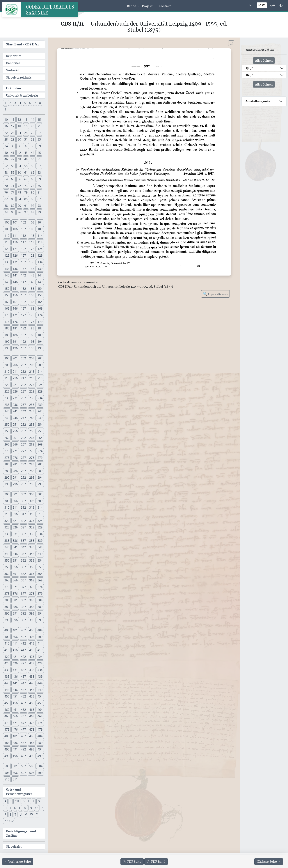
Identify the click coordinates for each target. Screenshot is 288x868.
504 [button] (40, 766)
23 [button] (13, 133)
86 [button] (33, 199)
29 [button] (13, 139)
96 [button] (19, 212)
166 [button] (15, 308)
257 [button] (23, 431)
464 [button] (40, 710)
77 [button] (13, 192)
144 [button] (40, 275)
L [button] (20, 808)
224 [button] (40, 385)
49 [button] (26, 159)
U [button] (21, 814)
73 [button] (26, 186)
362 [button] (23, 574)
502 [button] (23, 766)
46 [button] (6, 159)
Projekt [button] (148, 6)
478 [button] (32, 729)
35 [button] (13, 146)
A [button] (5, 801)
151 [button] (15, 289)
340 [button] (7, 547)
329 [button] (40, 527)
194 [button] (40, 342)
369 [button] (40, 580)
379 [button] (40, 594)
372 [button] (23, 587)
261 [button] (15, 438)
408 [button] (32, 637)
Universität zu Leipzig (22, 95)
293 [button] (32, 478)
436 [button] (15, 677)
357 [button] (23, 567)
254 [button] (40, 425)
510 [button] (7, 779)
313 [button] (32, 507)
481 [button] (15, 736)
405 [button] (7, 637)
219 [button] (40, 378)
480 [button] (7, 736)
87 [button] (39, 199)
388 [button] (32, 607)
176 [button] (15, 322)
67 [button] (26, 179)
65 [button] (13, 179)
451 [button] (15, 696)
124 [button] (40, 249)
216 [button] (15, 378)
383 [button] (32, 600)
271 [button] (15, 451)
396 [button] (15, 620)
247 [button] (23, 418)
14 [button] (33, 120)
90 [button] (19, 206)
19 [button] (26, 126)
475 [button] (7, 729)
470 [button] (7, 723)
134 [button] (40, 262)
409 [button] (40, 637)
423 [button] (32, 657)
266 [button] (15, 444)
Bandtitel (13, 63)
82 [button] (6, 199)
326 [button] (15, 527)
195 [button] (7, 348)
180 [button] (7, 328)
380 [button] (7, 600)
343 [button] (32, 547)
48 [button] (19, 159)
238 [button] (32, 405)
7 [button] (35, 103)
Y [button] (37, 814)
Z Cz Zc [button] (9, 821)
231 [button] (15, 398)
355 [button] (7, 567)
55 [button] (26, 166)
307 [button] (23, 501)
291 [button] (15, 478)
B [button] (10, 801)
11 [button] (13, 120)
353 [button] (32, 560)
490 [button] (7, 749)
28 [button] (6, 139)
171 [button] (15, 315)
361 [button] (15, 574)
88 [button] (6, 206)
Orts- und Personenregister (19, 792)
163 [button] (32, 302)
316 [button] (15, 514)
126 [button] (15, 255)
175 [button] (7, 322)
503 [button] (32, 766)
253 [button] (32, 425)
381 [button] (15, 600)
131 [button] (15, 262)
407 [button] (23, 637)
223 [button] (32, 385)
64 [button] (6, 179)
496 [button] (15, 756)
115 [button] (7, 242)
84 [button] (19, 199)
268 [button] (32, 444)
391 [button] (15, 613)
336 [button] (15, 541)
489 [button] (40, 743)
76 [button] (6, 192)
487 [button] (23, 743)
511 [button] (15, 779)
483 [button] (32, 736)
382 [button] (23, 600)
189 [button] (40, 335)
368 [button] (32, 580)
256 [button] (15, 431)
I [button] (10, 808)
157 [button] (23, 295)
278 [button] (32, 458)
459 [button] (40, 703)
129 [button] (40, 255)
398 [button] (32, 620)
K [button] (15, 808)
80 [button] (33, 192)
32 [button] (33, 139)
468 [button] (32, 716)
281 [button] (15, 464)
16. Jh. (250, 75)
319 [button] (40, 514)
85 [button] (26, 199)
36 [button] (19, 146)
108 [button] (32, 229)
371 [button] (15, 587)
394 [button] (40, 613)
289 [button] (40, 471)
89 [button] (13, 206)
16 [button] (6, 126)
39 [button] (39, 146)
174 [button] (40, 315)
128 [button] (32, 255)
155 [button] (7, 295)
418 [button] (32, 650)
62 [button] (33, 173)
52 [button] (6, 166)
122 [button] (23, 249)
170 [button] (7, 315)
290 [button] (7, 478)
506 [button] (15, 773)
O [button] (36, 808)
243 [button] (32, 411)
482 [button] (23, 736)
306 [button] (15, 501)
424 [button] (40, 657)
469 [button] (40, 716)
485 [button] (7, 743)
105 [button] (7, 229)
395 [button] (7, 620)
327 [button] (23, 527)
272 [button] (23, 451)
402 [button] (23, 630)
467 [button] (23, 716)
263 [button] (32, 438)
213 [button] (32, 372)
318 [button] (32, 514)
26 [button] (33, 133)
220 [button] (7, 385)
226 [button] (15, 391)
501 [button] (15, 766)
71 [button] (13, 186)
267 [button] (23, 444)
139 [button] (40, 269)
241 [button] (15, 411)
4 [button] (20, 103)
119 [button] (40, 242)
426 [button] (15, 663)
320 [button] (7, 521)
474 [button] (40, 723)
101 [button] (15, 222)
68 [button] (33, 179)
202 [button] (23, 358)
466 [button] (15, 716)
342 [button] (23, 547)
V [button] (26, 814)
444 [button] (40, 683)
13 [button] (26, 120)
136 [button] (15, 269)
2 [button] (10, 103)
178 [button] (32, 322)
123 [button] (32, 249)
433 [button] (32, 670)
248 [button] (32, 418)
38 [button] (33, 146)
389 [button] (40, 607)
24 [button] (19, 133)
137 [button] (23, 269)
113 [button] (32, 236)
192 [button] (23, 342)
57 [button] (39, 166)
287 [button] (23, 471)
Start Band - (22, 44)
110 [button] (7, 236)
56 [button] (33, 166)
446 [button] (15, 690)
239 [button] (40, 405)
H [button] (6, 808)
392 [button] (23, 613)
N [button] (31, 808)
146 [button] (15, 282)
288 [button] (32, 471)
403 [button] (32, 630)
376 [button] (15, 594)
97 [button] (26, 212)
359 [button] (40, 567)
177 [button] (23, 322)
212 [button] (23, 372)
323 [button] (32, 521)
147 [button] (23, 282)
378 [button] (32, 594)
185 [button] (7, 335)
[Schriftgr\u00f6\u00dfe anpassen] (273, 5)
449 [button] (40, 690)
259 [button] (40, 431)
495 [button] (7, 756)
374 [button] (40, 587)
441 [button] (15, 683)
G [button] (39, 801)
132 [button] (23, 262)
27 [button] (39, 133)
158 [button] (32, 295)
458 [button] (32, 703)
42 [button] (19, 153)
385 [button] (7, 607)
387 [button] (23, 607)
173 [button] (32, 315)
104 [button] (40, 222)
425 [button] (7, 663)
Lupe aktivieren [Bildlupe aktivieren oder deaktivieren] (215, 294)
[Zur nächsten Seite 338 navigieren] (269, 862)
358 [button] (32, 567)
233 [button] (32, 398)
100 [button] (7, 222)
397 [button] (23, 620)
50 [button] (33, 159)
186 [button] (15, 335)
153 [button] (32, 289)
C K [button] (17, 801)
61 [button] (26, 173)
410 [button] (7, 643)
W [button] (32, 814)
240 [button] (7, 411)
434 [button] (40, 670)
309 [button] (40, 501)
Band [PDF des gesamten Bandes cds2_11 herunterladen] (156, 862)
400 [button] (7, 630)
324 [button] (40, 521)
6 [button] (30, 103)
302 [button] (23, 494)
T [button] (15, 814)
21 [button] (39, 126)
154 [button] (40, 289)
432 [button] (23, 670)
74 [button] (33, 186)
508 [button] (32, 773)
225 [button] (7, 391)
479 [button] (40, 729)
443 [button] (32, 683)
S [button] (10, 814)
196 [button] (15, 348)
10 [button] (6, 120)
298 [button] (32, 484)
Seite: (252, 5)
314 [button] (40, 507)
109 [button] (40, 229)
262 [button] (23, 438)
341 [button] (15, 547)
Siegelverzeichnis (19, 77)
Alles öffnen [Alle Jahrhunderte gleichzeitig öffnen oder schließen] (264, 61)
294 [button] (40, 478)
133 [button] (32, 262)
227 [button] (23, 391)
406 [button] (15, 637)
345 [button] (7, 554)
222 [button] (23, 385)
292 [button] (23, 478)
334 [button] (40, 534)
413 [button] (32, 643)
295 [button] (7, 484)
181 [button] (15, 328)
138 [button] (32, 269)
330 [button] (7, 534)
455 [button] (7, 703)
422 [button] (23, 657)
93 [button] (39, 206)
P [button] (42, 808)
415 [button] (7, 650)
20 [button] (33, 126)
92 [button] (33, 206)
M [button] (25, 808)
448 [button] (32, 690)
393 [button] (32, 613)
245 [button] (7, 418)
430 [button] (7, 670)
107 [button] (23, 229)
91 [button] (26, 206)
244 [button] (40, 411)
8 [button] (40, 103)
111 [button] (15, 236)
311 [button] (15, 507)
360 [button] (7, 574)
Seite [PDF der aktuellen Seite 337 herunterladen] (132, 862)
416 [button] (15, 650)
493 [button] (32, 749)
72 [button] (19, 186)
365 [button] (7, 580)
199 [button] (40, 348)
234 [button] (40, 398)
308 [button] (32, 501)
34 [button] (6, 146)
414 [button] (40, 643)
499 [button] (40, 756)
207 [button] (23, 365)
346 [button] (15, 554)
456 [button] (15, 703)
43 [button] (26, 153)
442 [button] (23, 683)
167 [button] (23, 308)
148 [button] (32, 282)
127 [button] (23, 255)
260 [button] (7, 438)
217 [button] (23, 378)
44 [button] (33, 153)
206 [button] (15, 365)
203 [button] (32, 358)
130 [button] (7, 262)
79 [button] (26, 192)
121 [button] (15, 249)
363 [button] (32, 574)
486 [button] (15, 743)
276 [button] (15, 458)
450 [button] (7, 696)
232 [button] (23, 398)
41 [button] (13, 153)
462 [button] (23, 710)
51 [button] (39, 159)
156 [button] (15, 295)
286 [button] (15, 471)
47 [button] (13, 159)
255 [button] (7, 431)
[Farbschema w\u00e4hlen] (281, 5)
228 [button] (32, 391)
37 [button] (26, 146)
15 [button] (39, 120)
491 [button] (15, 749)
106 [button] (15, 229)
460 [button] (7, 710)
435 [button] (7, 677)
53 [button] (13, 166)
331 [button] (15, 534)
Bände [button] (132, 6)
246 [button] (15, 418)
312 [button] (23, 507)
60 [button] (19, 173)
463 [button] (32, 710)
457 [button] (23, 703)
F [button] (34, 801)
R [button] (5, 814)
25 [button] (26, 133)
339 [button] (40, 541)
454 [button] (40, 696)
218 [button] (32, 378)
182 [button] (23, 328)
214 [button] (40, 372)
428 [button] (32, 663)
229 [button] (40, 391)
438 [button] (32, 677)
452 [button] (23, 696)
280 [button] (7, 464)
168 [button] (32, 308)
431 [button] (15, 670)
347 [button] (23, 554)
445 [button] (7, 690)
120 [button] (7, 249)
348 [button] (32, 554)
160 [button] (7, 302)
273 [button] (32, 451)
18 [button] (19, 126)
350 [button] (7, 560)
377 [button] (23, 594)
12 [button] (19, 120)
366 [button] (15, 580)
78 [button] (19, 192)
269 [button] (40, 444)
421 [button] (15, 657)
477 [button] (23, 729)
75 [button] (39, 186)
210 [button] (7, 372)
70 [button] (6, 186)
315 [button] (7, 514)
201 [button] (15, 358)
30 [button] (19, 139)
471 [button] (15, 723)
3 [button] (15, 103)
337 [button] (23, 541)
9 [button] (5, 109)
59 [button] (13, 173)
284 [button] (40, 464)
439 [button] (40, 677)
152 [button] (23, 289)
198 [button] (32, 348)
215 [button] (7, 378)
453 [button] (32, 696)
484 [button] (40, 736)
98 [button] (33, 212)
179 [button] (40, 322)
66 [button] (19, 179)
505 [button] (7, 773)
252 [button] (23, 425)
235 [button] (7, 405)
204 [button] (40, 358)
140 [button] (7, 275)
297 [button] (23, 484)
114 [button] (40, 236)
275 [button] (7, 458)
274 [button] (40, 451)
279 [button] (40, 458)
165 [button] (7, 308)
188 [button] (32, 335)
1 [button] (5, 103)
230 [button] (7, 398)
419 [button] (40, 650)
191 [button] (15, 342)
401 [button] (15, 630)
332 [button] (23, 534)
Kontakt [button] (165, 6)
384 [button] (40, 600)
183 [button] (32, 328)
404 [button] (40, 630)
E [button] (29, 801)
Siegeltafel (14, 846)
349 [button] (40, 554)
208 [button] (32, 365)
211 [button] (15, 372)
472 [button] (23, 723)
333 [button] (32, 534)
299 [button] (40, 484)
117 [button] (23, 242)
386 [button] (15, 607)
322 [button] (23, 521)
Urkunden (14, 88)
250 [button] (7, 425)
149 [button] (40, 282)
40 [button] (6, 153)
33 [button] (39, 139)
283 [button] (32, 464)
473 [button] (32, 723)
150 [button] (7, 289)
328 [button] (32, 527)
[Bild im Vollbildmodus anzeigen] (231, 43)
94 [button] (6, 212)
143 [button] (32, 275)
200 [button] (7, 358)
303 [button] (32, 494)
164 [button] (40, 302)
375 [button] (7, 594)
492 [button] (23, 749)
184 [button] (40, 328)
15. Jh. (250, 68)
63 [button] (39, 173)
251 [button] (15, 425)
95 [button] (13, 212)
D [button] (24, 801)
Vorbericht (14, 70)
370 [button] (7, 587)
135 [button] (7, 269)
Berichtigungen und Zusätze (21, 833)
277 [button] (23, 458)
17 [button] (13, 126)
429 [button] (40, 663)
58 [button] (6, 173)
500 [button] (7, 766)
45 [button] (39, 153)
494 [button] (40, 749)
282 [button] (23, 464)
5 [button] (25, 103)
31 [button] (26, 139)
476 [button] (15, 729)
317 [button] (23, 514)
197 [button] (23, 348)
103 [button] (32, 222)
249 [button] (40, 418)
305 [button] (7, 501)
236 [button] (15, 405)
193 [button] (32, 342)
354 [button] (40, 560)
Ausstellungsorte (258, 101)
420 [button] (7, 657)
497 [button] (23, 756)
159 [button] (40, 295)
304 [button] (40, 494)
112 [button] (23, 236)
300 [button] (7, 494)
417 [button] (23, 650)
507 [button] (23, 773)
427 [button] (23, 663)
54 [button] (19, 166)
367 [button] (23, 580)
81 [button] (39, 192)
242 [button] (23, 411)
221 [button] (15, 385)
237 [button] (23, 405)
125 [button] (7, 255)
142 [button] (23, 275)
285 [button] (7, 471)
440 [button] (7, 683)
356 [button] (15, 567)
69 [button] (39, 179)
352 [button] (23, 560)
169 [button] (40, 308)
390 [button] (7, 613)
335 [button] (7, 541)
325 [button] (7, 527)
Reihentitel (14, 56)
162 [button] (23, 302)
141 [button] (15, 275)
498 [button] (32, 756)
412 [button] (23, 643)
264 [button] (40, 438)
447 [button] (23, 690)
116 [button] (15, 242)
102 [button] (23, 222)
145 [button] (7, 282)
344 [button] (40, 547)
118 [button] (32, 242)
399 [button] (40, 620)
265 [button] (7, 444)
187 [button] (23, 335)
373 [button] (32, 587)
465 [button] (7, 716)
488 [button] (32, 743)
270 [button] (7, 451)
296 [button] (15, 484)
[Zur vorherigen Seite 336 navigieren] (18, 862)
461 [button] (15, 710)
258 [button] (32, 431)
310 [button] (7, 507)
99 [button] (39, 212)
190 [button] (7, 342)
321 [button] (15, 521)
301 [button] (15, 494)
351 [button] (15, 560)
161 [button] (15, 302)
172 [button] (23, 315)
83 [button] (13, 199)
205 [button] (7, 365)
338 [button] (32, 541)
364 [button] (40, 574)
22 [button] (6, 133)
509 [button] (40, 773)
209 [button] (40, 365)
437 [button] (23, 677)
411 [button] (15, 643)
